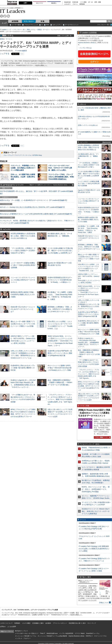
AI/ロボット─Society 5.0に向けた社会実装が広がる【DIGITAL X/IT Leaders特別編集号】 (33, 207)
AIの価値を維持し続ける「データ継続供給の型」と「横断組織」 (88, 156)
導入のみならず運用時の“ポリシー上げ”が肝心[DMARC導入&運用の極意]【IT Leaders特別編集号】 (36, 214)
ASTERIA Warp (37, 155)
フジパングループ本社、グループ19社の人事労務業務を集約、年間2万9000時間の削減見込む (61, 177)
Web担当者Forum (52, 633)
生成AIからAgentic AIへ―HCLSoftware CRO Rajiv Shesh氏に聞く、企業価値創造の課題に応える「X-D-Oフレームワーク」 (88, 342)
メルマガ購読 (26, 623)
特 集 (43, 21)
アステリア (18, 155)
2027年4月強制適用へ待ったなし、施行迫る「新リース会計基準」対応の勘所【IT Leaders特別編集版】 (37, 192)
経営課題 (15, 21)
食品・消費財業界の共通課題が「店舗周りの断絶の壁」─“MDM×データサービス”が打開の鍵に (60, 382)
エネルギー (67, 4)
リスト (22, 54)
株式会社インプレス (21, 631)
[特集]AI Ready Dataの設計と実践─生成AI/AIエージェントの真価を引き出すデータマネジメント (94, 413)
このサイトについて (6, 623)
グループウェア (9, 155)
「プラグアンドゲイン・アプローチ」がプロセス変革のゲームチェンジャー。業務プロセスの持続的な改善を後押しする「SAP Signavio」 (60, 399)
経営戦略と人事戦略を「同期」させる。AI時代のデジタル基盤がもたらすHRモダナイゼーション (60, 309)
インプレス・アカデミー (23, 638)
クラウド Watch (80, 633)
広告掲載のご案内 (38, 623)
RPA (48, 25)
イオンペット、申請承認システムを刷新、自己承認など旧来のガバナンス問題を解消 (23, 168)
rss (8, 16)
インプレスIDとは (86, 48)
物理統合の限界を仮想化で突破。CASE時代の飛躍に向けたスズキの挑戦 (23, 294)
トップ (4, 23)
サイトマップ (92, 623)
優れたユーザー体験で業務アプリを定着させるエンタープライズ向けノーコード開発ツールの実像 (23, 324)
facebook (5, 16)
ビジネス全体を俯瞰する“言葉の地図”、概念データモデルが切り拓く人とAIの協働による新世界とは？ (60, 251)
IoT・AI (90, 2)
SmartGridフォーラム (93, 633)
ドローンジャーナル (100, 636)
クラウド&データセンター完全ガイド (27, 633)
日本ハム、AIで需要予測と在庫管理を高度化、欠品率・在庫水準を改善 (23, 177)
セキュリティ (57, 25)
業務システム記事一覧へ (65, 36)
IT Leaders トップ (6, 30)
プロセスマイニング (31, 25)
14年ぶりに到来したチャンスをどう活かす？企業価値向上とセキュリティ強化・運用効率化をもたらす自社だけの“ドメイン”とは (89, 304)
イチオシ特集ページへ (102, 437)
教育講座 (82, 4)
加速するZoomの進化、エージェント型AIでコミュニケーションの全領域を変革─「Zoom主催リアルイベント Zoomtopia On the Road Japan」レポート (60, 341)
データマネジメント (72, 25)
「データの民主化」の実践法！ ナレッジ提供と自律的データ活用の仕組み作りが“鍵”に (23, 251)
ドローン (75, 4)
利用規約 (17, 623)
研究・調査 (98, 2)
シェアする (5, 54)
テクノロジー (29, 21)
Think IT (43, 633)
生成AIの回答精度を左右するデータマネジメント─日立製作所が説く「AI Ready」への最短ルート (60, 280)
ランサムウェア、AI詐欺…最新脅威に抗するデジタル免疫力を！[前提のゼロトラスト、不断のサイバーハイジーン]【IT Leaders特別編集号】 (37, 222)
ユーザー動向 (16, 25)
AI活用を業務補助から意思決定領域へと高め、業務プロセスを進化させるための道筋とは (23, 236)
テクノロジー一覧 (19, 30)
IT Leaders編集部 (21, 51)
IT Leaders (13, 11)
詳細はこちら (104, 603)
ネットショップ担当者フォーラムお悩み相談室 (52, 636)
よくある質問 (12, 627)
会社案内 (48, 623)
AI (42, 25)
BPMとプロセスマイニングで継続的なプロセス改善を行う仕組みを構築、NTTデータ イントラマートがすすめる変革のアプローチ (89, 386)
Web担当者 (67, 2)
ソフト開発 (83, 2)
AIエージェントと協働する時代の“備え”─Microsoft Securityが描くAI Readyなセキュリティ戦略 (59, 368)
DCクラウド (40, 3)
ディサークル (27, 155)
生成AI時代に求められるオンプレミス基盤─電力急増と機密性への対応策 (23, 368)
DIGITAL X (89, 636)
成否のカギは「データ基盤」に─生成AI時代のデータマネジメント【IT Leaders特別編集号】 (34, 200)
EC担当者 (75, 2)
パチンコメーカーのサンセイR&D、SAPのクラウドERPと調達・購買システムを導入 (60, 168)
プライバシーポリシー (60, 623)
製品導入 (54, 3)
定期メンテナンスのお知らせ (88, 125)
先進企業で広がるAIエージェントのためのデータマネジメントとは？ (23, 309)
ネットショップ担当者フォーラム (26, 636)
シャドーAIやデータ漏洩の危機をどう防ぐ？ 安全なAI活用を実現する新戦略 (23, 265)
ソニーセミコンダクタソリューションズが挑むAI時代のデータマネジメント (23, 280)
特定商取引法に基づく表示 (77, 623)
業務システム (31, 30)
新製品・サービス (43, 30)
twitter (2, 16)
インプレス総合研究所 (66, 633)
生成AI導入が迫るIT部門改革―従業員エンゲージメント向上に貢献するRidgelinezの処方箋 (60, 353)
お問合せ (3, 627)
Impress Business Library (86, 43)
